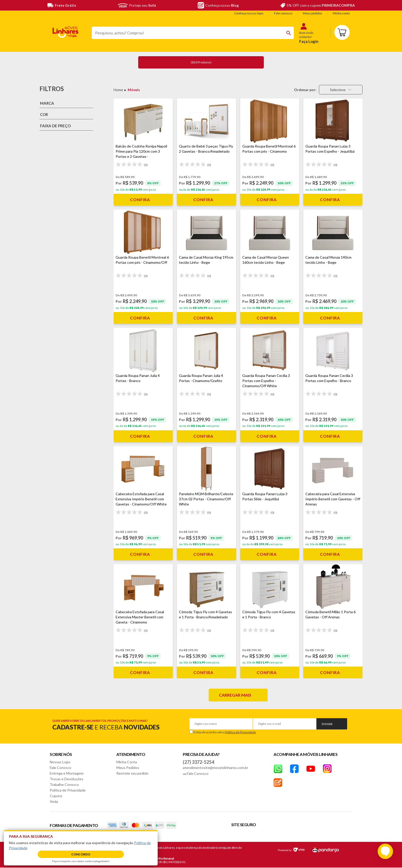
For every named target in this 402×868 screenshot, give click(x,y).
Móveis (134, 90)
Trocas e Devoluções (67, 779)
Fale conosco (283, 13)
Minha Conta (127, 762)
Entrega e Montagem (67, 773)
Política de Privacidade (240, 732)
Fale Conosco (61, 768)
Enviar (327, 724)
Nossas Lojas (60, 762)
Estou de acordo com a (225, 732)
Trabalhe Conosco (64, 784)
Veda (54, 801)
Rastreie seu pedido (132, 773)
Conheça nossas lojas (249, 13)
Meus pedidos (313, 13)
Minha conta (341, 13)
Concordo (81, 854)
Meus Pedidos (128, 768)
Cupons (56, 796)
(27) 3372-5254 (198, 762)
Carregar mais (235, 695)
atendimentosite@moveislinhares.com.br (215, 768)
